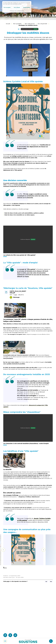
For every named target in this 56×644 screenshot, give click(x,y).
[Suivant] (43, 550)
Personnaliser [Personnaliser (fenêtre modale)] (27, 7)
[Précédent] (3, 550)
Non (51, 582)
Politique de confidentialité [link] (17, 11)
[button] (19, 29)
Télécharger (16, 297)
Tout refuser (17, 7)
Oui (46, 582)
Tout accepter (7, 7)
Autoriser (36, 29)
